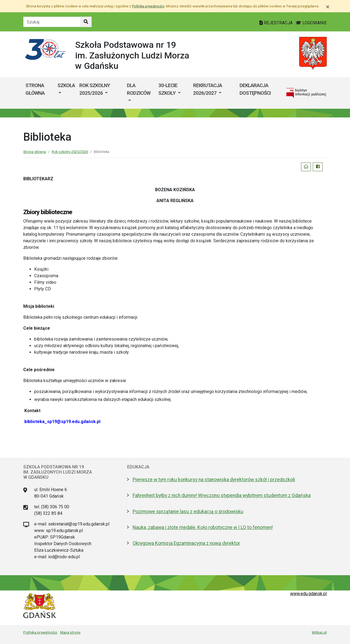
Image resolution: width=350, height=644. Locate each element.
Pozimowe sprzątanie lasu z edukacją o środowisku (188, 512)
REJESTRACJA (277, 23)
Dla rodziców (139, 89)
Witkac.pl (319, 632)
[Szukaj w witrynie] (86, 22)
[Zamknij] (328, 7)
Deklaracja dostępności (255, 89)
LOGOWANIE (311, 23)
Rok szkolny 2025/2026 (95, 89)
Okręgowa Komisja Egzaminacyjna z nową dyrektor (186, 543)
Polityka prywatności (40, 632)
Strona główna (35, 89)
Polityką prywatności (148, 6)
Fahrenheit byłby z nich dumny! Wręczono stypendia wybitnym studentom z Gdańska (222, 495)
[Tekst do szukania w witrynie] (52, 22)
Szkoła (66, 85)
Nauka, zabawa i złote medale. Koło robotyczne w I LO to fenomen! (203, 527)
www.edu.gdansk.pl (308, 594)
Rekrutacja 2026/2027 (208, 89)
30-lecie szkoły (168, 89)
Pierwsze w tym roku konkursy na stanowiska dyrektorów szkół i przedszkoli (214, 480)
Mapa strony (70, 632)
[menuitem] (66, 93)
